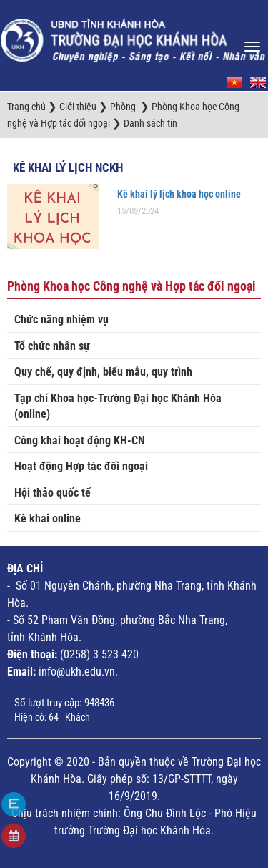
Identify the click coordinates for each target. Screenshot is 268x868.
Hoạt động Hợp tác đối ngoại (81, 466)
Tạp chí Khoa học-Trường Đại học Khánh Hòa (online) (118, 406)
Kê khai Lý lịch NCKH (68, 167)
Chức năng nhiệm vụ (61, 320)
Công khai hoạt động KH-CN (80, 440)
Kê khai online (48, 518)
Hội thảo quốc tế (53, 493)
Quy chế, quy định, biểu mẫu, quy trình (103, 372)
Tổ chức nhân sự (52, 346)
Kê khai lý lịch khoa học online (179, 194)
